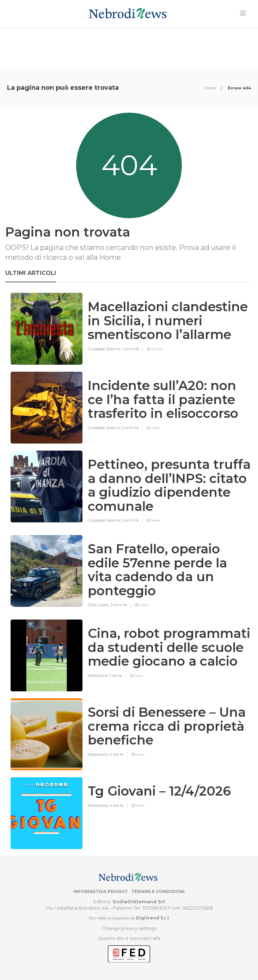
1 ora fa (116, 676)
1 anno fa (130, 349)
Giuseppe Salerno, (105, 349)
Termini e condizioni (158, 891)
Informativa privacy (100, 891)
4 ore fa (116, 754)
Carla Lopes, (99, 605)
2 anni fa (130, 428)
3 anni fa (119, 605)
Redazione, (99, 676)
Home (211, 88)
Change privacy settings (129, 928)
